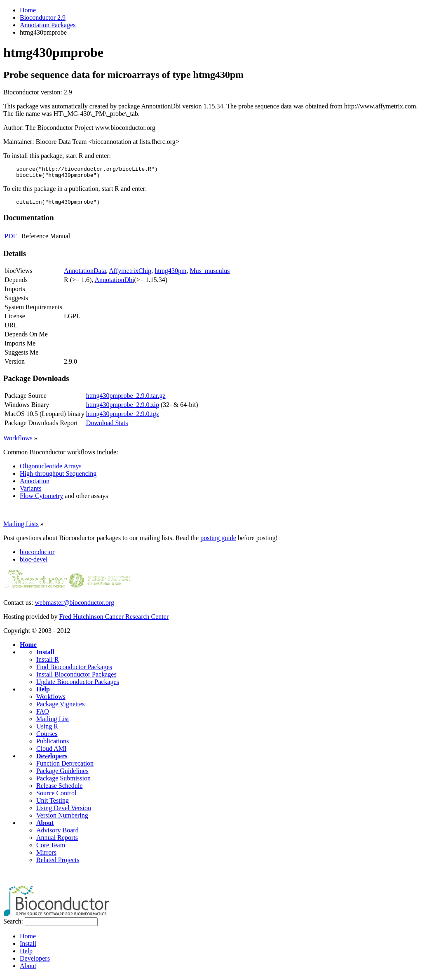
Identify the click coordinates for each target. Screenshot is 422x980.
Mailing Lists (21, 528)
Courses (47, 737)
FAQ (43, 715)
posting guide (218, 542)
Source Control (56, 797)
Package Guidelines (62, 774)
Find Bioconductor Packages (74, 671)
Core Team (51, 849)
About (45, 826)
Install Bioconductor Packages (76, 678)
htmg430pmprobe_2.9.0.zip (123, 408)
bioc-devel (34, 563)
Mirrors (46, 856)
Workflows (18, 442)
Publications (53, 745)
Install (45, 656)
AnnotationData (85, 274)
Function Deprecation (65, 767)
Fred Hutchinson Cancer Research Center (114, 620)
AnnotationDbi (114, 283)
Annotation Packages (48, 25)
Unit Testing (53, 804)
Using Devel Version (64, 812)
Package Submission (63, 782)
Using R (47, 730)
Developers (52, 760)
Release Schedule (59, 789)
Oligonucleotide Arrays (51, 470)
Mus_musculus (210, 274)
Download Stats (107, 427)
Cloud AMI (51, 752)
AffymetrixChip (130, 274)
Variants (30, 492)
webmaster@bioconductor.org (74, 606)
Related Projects (58, 864)
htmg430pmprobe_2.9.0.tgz (123, 417)
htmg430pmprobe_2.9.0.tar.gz (126, 399)
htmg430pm (170, 274)
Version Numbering (62, 819)
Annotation (35, 485)
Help (43, 693)
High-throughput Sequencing (58, 477)
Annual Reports (57, 841)
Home (28, 10)
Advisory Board (57, 834)
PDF (11, 240)
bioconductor (37, 556)
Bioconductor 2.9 (43, 18)
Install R (48, 663)
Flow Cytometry (41, 499)
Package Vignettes (60, 708)
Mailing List (53, 723)
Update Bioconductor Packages (78, 685)
